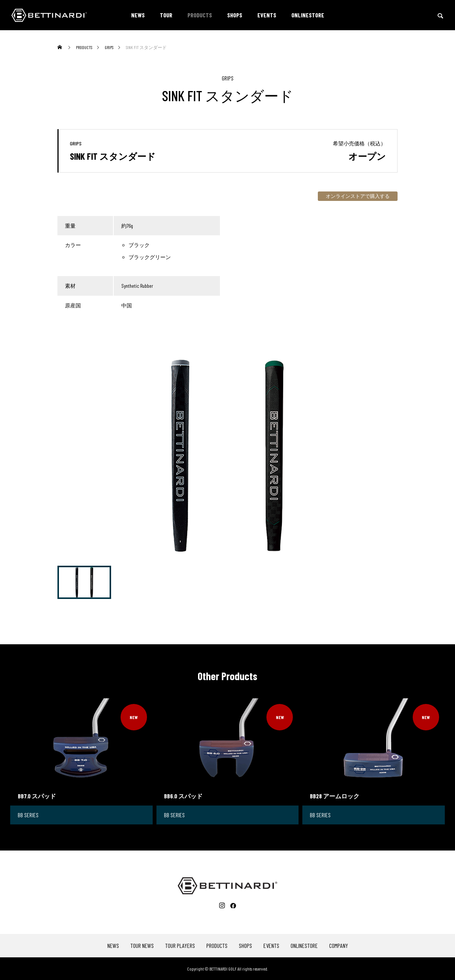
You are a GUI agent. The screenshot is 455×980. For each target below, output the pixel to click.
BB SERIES (28, 815)
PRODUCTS (200, 15)
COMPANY (339, 946)
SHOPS (235, 15)
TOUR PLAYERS (180, 946)
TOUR (166, 15)
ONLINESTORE (308, 15)
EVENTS (267, 15)
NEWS (138, 15)
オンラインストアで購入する (358, 196)
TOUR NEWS (142, 946)
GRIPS (228, 78)
